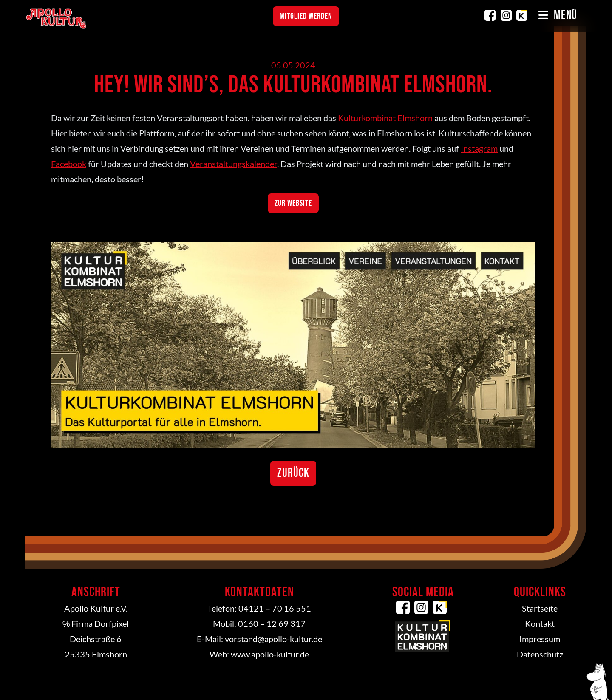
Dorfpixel (112, 623)
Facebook (490, 15)
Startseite (540, 608)
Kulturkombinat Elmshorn (522, 15)
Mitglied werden (306, 16)
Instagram (506, 15)
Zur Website (293, 203)
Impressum (540, 639)
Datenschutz (540, 654)
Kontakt (540, 623)
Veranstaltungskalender (234, 164)
